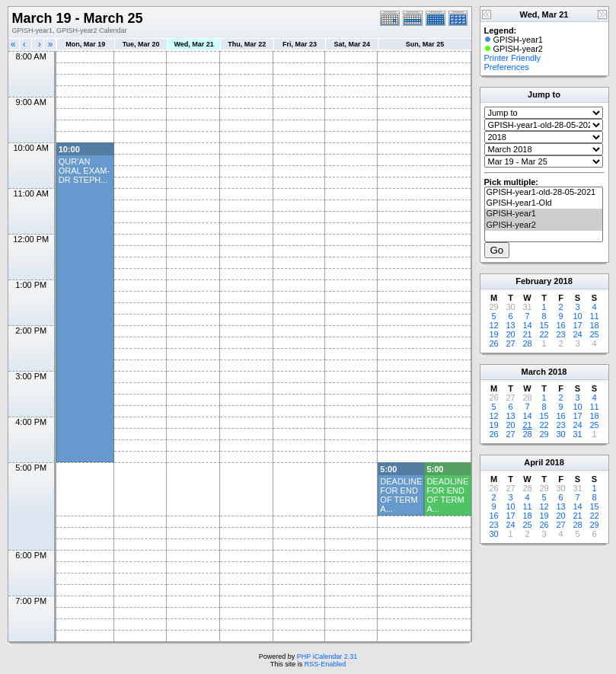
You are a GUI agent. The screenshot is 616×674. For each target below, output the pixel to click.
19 (493, 334)
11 (594, 316)
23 (560, 334)
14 (527, 325)
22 (544, 334)
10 (577, 316)
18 (594, 325)
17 (577, 325)
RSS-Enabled (326, 664)
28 (527, 343)
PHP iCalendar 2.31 (327, 656)
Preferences (507, 67)
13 (510, 325)
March (534, 372)
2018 (563, 281)
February (533, 281)
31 (577, 434)
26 (493, 343)
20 (510, 334)
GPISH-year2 (544, 225)
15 (544, 325)
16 (560, 325)
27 (510, 343)
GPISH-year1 (544, 214)
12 (493, 325)
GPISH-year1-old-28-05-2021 (544, 193)
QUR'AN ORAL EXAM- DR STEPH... (84, 171)
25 (594, 334)
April (533, 462)
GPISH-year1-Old (544, 203)
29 (544, 434)
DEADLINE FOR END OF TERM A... (401, 495)
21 (527, 334)
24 (577, 334)
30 (560, 434)
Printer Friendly (513, 58)
